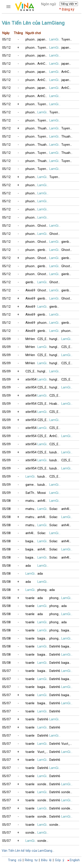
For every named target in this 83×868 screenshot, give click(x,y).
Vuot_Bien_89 (67, 744)
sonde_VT (43, 784)
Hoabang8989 (55, 404)
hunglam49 (55, 339)
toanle (30, 598)
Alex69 (30, 290)
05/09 (6, 339)
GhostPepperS (43, 226)
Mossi (42, 493)
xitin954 (31, 380)
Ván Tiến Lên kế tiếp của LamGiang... (28, 851)
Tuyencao (67, 40)
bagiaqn (31, 541)
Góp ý (60, 860)
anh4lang (43, 501)
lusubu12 (55, 452)
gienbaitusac (67, 242)
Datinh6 (55, 646)
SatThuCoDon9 (31, 493)
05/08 (6, 501)
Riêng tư (31, 860)
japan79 (43, 40)
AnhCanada (43, 64)
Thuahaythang (43, 128)
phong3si (43, 590)
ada (28, 566)
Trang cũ (15, 860)
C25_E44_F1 (43, 339)
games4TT (31, 485)
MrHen (30, 339)
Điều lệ (46, 860)
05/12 (6, 40)
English (75, 860)
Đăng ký (68, 9)
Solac (53, 509)
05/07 (6, 671)
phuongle (31, 40)
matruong (31, 501)
